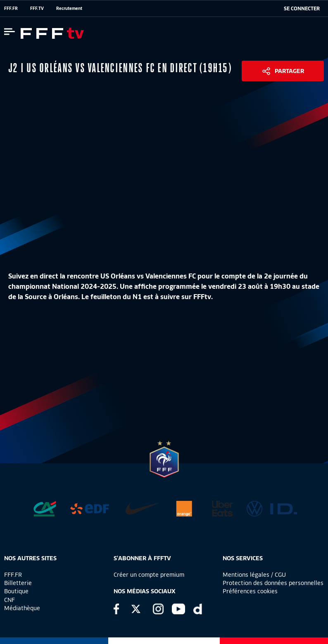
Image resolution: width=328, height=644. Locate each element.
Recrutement (69, 8)
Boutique (16, 591)
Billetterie (18, 583)
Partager (289, 71)
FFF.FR (11, 8)
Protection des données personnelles (273, 583)
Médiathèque (22, 608)
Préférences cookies (250, 591)
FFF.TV (37, 8)
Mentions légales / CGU (254, 575)
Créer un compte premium (149, 575)
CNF (10, 600)
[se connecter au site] (302, 9)
